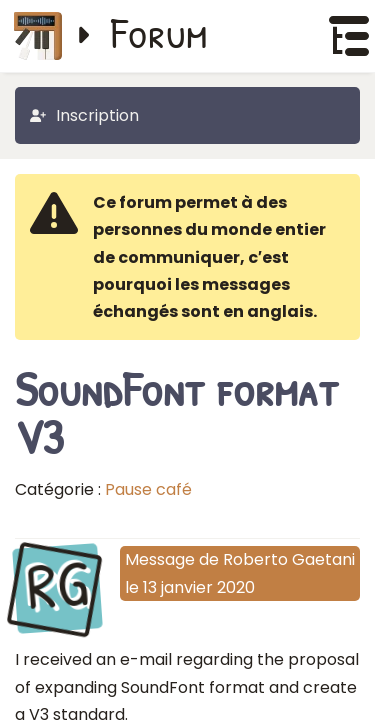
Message (160, 559)
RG (57, 586)
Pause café (148, 489)
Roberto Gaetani (289, 559)
